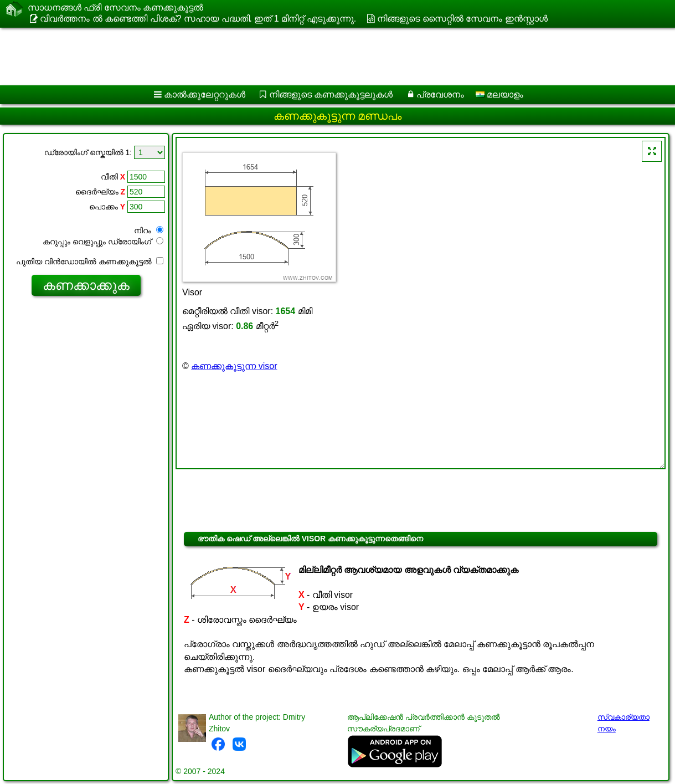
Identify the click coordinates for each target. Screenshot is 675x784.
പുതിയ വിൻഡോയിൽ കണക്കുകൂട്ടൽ (90, 262)
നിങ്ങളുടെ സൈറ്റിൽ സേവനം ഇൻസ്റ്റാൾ (462, 19)
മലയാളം (499, 94)
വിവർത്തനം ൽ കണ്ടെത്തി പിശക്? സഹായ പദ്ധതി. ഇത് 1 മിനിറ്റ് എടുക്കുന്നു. (198, 19)
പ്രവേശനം (440, 94)
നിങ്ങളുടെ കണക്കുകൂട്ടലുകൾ (331, 94)
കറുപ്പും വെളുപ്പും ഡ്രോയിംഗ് (103, 242)
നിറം (149, 230)
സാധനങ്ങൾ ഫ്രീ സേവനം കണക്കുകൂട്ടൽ (115, 8)
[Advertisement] (324, 57)
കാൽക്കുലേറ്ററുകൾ (205, 94)
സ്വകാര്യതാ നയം (624, 723)
